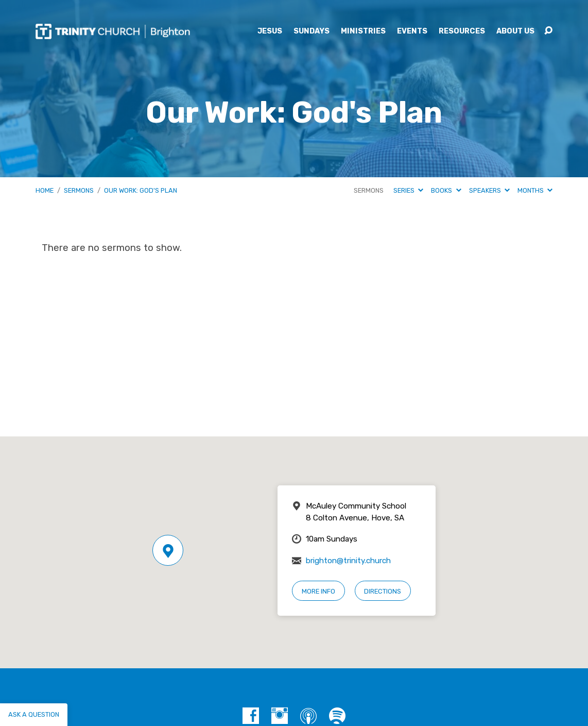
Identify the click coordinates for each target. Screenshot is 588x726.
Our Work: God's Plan (141, 190)
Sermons (79, 190)
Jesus (270, 31)
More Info (318, 591)
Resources (462, 31)
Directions (383, 591)
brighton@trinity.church (348, 561)
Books (446, 190)
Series (408, 190)
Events (412, 31)
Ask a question (34, 714)
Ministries (363, 31)
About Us (515, 31)
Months (535, 190)
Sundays (312, 31)
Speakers (489, 190)
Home (45, 190)
